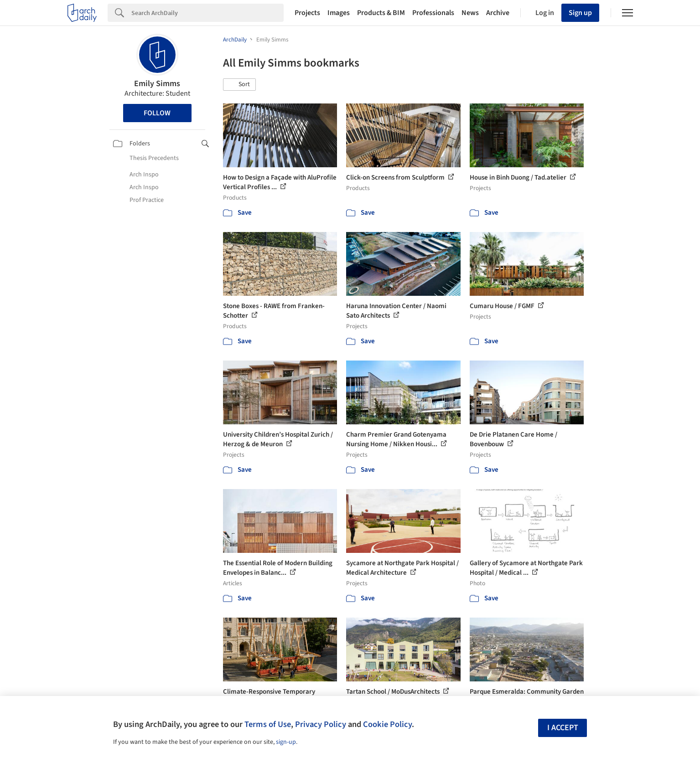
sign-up (286, 742)
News (470, 13)
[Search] (207, 13)
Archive (498, 13)
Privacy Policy (321, 724)
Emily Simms (157, 84)
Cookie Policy (387, 724)
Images (339, 13)
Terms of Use (268, 724)
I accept (563, 728)
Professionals (433, 13)
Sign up (580, 13)
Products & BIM (381, 13)
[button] (239, 85)
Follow (157, 113)
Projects (307, 13)
